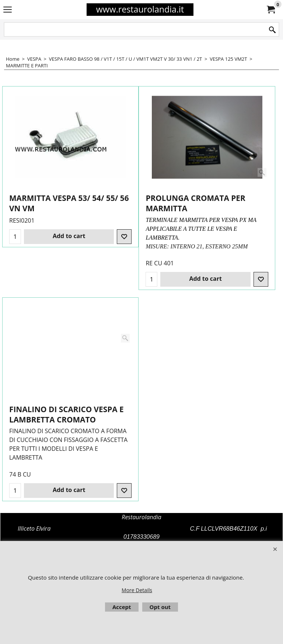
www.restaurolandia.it (140, 9)
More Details (137, 590)
